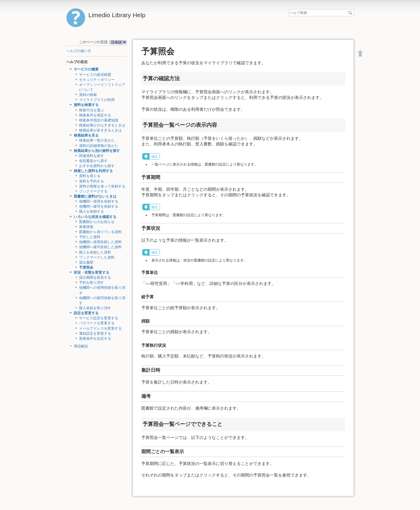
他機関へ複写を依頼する (99, 206)
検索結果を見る (86, 135)
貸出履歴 (86, 262)
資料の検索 (88, 95)
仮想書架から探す (93, 161)
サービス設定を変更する (99, 318)
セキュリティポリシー (97, 80)
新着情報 (86, 227)
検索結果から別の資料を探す (97, 151)
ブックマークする (93, 191)
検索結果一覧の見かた (97, 140)
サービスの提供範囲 (95, 75)
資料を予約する (92, 181)
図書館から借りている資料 (100, 232)
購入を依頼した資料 (95, 252)
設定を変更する (86, 313)
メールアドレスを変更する (100, 328)
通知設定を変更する (95, 333)
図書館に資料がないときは (95, 196)
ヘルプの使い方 (79, 51)
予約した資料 (90, 237)
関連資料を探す (92, 156)
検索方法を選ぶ (92, 110)
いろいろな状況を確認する (95, 217)
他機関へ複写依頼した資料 (100, 247)
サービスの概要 (86, 69)
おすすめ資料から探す (97, 166)
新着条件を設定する (95, 339)
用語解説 (81, 346)
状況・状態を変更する (92, 272)
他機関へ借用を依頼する (99, 201)
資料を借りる (90, 176)
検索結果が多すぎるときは (100, 130)
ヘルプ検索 (351, 13)
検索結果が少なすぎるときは (102, 125)
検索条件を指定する (95, 115)
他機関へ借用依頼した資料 (100, 242)
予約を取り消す (92, 283)
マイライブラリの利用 (97, 100)
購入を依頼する (92, 211)
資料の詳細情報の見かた (99, 146)
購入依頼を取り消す (95, 308)
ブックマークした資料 (97, 257)
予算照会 (86, 267)
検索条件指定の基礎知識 (99, 120)
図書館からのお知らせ (97, 222)
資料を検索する (86, 105)
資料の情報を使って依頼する (102, 186)
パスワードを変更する (97, 323)
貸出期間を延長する (95, 278)
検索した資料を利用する (93, 171)
